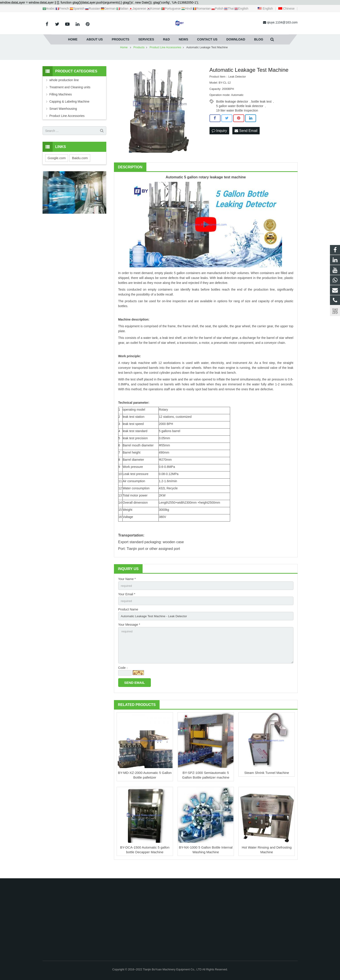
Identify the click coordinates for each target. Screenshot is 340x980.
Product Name (128, 619)
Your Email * (127, 603)
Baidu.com (80, 167)
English (265, 8)
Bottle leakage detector (232, 110)
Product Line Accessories (67, 125)
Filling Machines (61, 103)
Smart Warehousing (63, 117)
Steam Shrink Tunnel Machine (267, 783)
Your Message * (129, 634)
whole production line (64, 89)
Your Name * (127, 588)
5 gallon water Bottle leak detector (240, 115)
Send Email (246, 139)
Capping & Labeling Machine (69, 110)
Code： (123, 678)
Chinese (286, 8)
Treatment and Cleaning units (70, 96)
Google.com (57, 167)
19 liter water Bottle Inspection (237, 119)
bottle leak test (261, 110)
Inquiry (219, 139)
